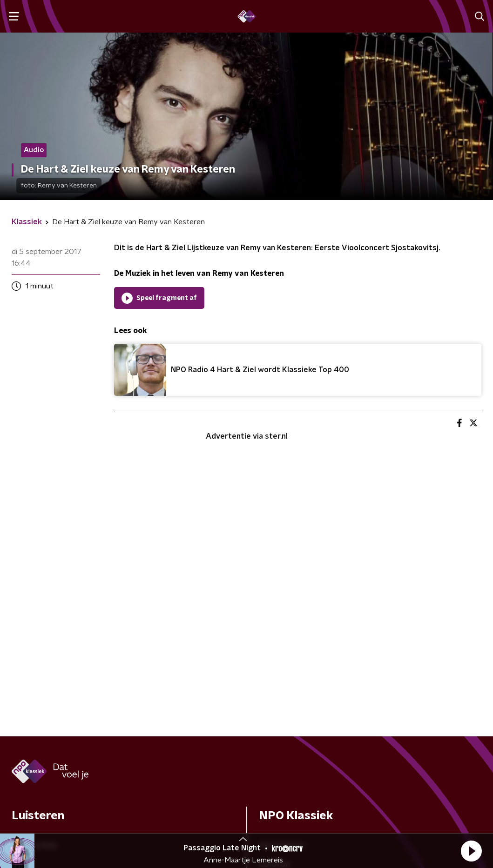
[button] (471, 851)
